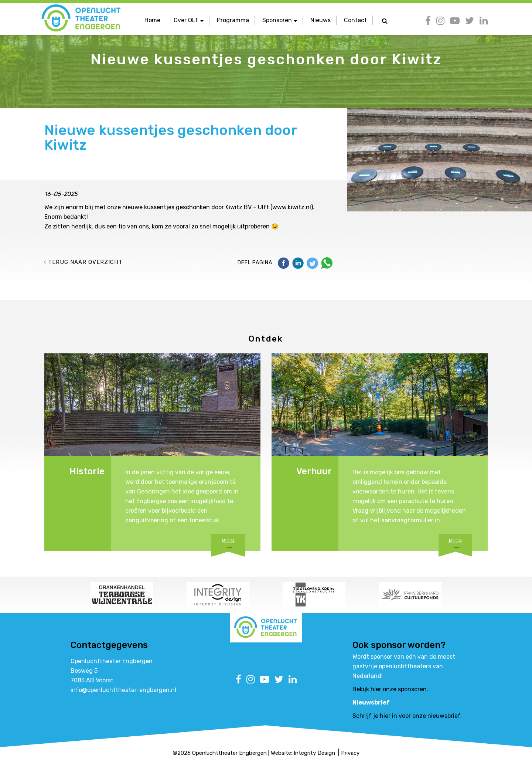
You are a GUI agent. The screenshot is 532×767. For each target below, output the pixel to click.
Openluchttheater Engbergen (229, 753)
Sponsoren (280, 20)
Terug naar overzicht (85, 262)
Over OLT (189, 20)
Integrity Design (314, 753)
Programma (233, 20)
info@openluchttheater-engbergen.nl (123, 690)
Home (152, 20)
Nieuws (320, 20)
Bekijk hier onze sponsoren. (390, 689)
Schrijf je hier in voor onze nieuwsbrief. (407, 716)
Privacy (350, 753)
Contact (355, 20)
